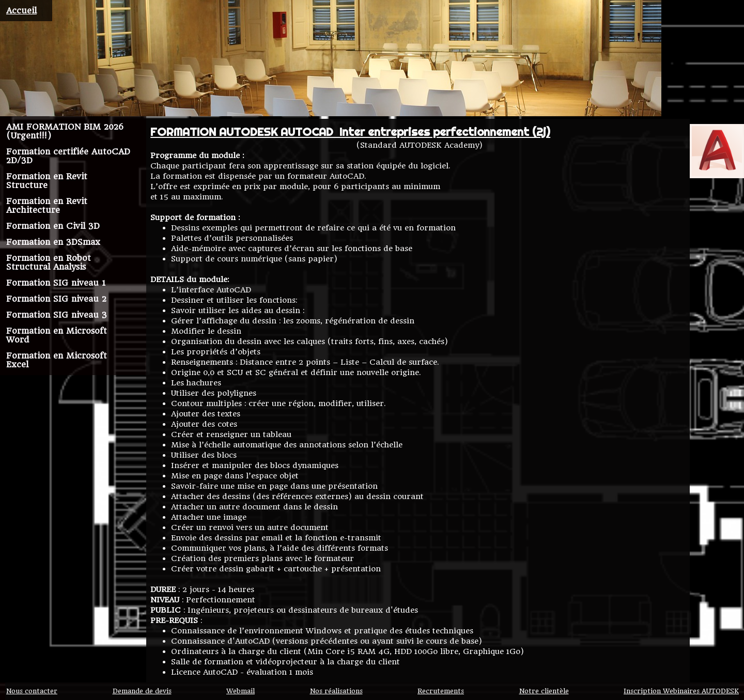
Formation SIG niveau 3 (57, 315)
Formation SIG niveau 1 (56, 283)
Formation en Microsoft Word (57, 335)
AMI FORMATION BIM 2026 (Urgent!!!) (65, 131)
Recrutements (441, 691)
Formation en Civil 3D (53, 226)
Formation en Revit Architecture (47, 206)
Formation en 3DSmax (53, 242)
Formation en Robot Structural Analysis (49, 262)
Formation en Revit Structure (47, 181)
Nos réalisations (336, 691)
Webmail (241, 691)
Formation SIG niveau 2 (56, 299)
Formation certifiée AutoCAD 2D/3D (68, 156)
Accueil (21, 11)
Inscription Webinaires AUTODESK (681, 691)
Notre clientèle (544, 691)
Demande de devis (142, 691)
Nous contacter (32, 691)
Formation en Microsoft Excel (57, 360)
